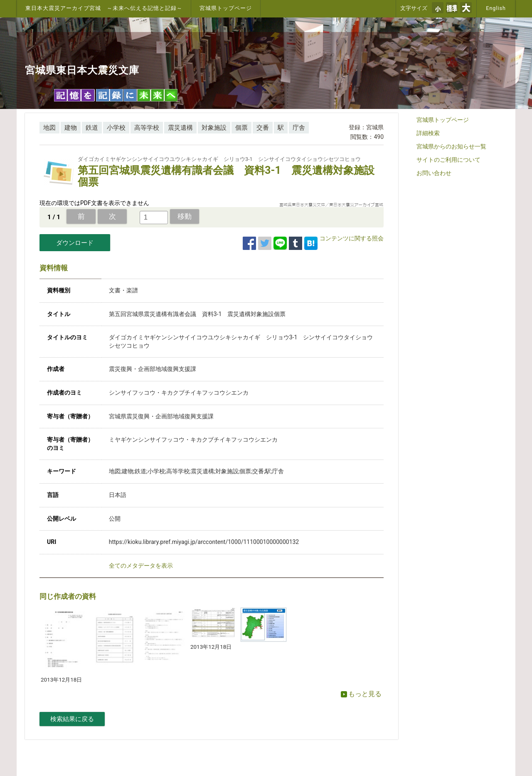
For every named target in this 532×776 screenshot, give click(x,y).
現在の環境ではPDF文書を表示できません (94, 203)
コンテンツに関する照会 (352, 238)
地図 (49, 128)
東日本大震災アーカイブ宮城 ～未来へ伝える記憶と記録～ (104, 8)
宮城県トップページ (226, 8)
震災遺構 (180, 128)
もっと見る (361, 694)
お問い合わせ (434, 173)
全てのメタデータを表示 (141, 566)
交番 (263, 128)
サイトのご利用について (448, 160)
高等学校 (147, 128)
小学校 (116, 128)
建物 (71, 128)
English (496, 8)
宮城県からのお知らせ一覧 (451, 146)
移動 (185, 216)
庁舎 (299, 128)
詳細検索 (428, 133)
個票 (241, 128)
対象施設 (214, 128)
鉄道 (92, 128)
